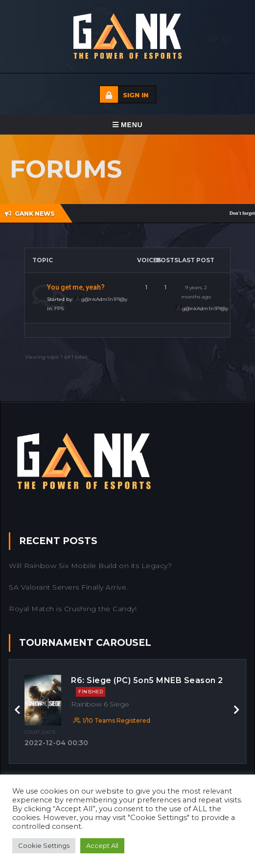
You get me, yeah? (76, 287)
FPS (59, 308)
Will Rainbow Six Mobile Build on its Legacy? (90, 566)
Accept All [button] (102, 845)
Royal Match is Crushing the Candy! (73, 609)
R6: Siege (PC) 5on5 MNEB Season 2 (147, 686)
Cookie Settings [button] (44, 845)
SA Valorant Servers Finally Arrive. (69, 587)
